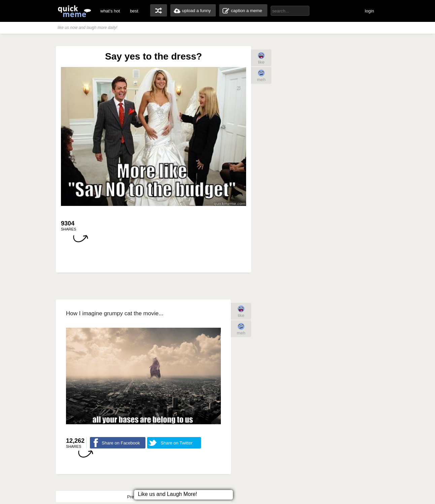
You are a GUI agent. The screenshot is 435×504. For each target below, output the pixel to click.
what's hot (110, 11)
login (370, 11)
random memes (159, 10)
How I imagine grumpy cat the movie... (115, 313)
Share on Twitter (176, 443)
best (134, 11)
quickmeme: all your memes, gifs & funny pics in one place (74, 11)
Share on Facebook (121, 443)
